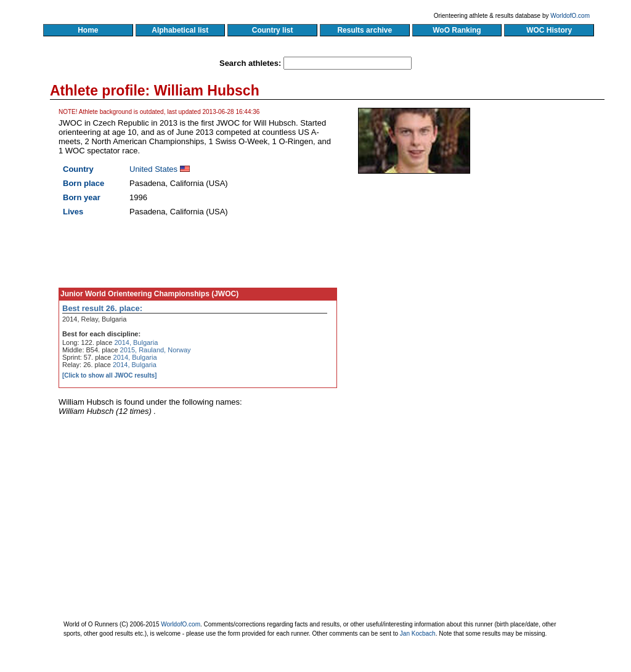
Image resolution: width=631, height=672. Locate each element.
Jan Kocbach (418, 634)
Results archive (365, 30)
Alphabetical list (180, 30)
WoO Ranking (457, 30)
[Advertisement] (486, 302)
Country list (272, 30)
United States (153, 169)
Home (88, 30)
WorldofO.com (570, 16)
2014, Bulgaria (136, 342)
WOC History (549, 30)
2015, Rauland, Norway (156, 350)
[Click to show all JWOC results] (109, 375)
